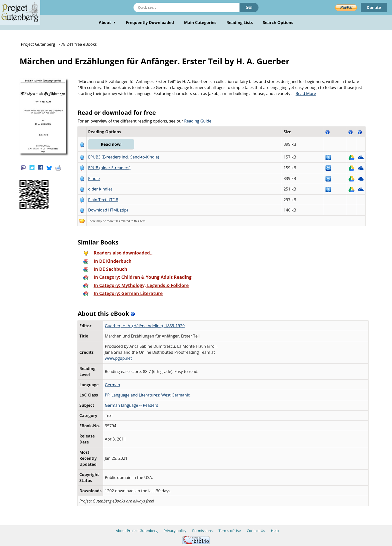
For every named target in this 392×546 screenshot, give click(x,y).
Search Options (278, 22)
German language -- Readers (131, 405)
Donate (374, 7)
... (304, 93)
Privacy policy (175, 531)
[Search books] (186, 7)
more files (113, 221)
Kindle (94, 178)
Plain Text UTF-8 (103, 200)
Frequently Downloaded (150, 22)
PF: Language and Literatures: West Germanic (147, 395)
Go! (249, 7)
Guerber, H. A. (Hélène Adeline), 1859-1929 (145, 326)
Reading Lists (240, 22)
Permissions (202, 531)
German (112, 385)
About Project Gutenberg (137, 531)
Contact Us (256, 531)
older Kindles (100, 189)
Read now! (111, 144)
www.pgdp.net (118, 358)
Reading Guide (198, 121)
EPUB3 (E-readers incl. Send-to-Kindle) (123, 157)
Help (275, 531)
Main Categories (200, 22)
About (107, 22)
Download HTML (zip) (108, 210)
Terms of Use (230, 531)
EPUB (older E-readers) (109, 168)
